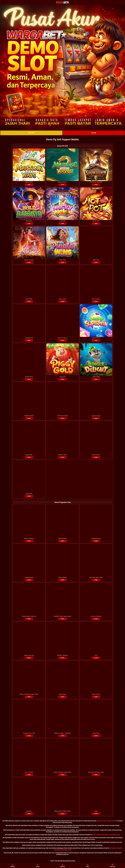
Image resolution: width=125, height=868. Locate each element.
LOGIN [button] (37, 865)
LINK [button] (87, 865)
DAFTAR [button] (62, 865)
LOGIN (94, 133)
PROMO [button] (12, 865)
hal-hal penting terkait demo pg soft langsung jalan (106, 835)
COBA (29, 185)
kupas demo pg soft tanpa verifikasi (106, 821)
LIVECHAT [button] (113, 865)
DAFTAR (31, 133)
